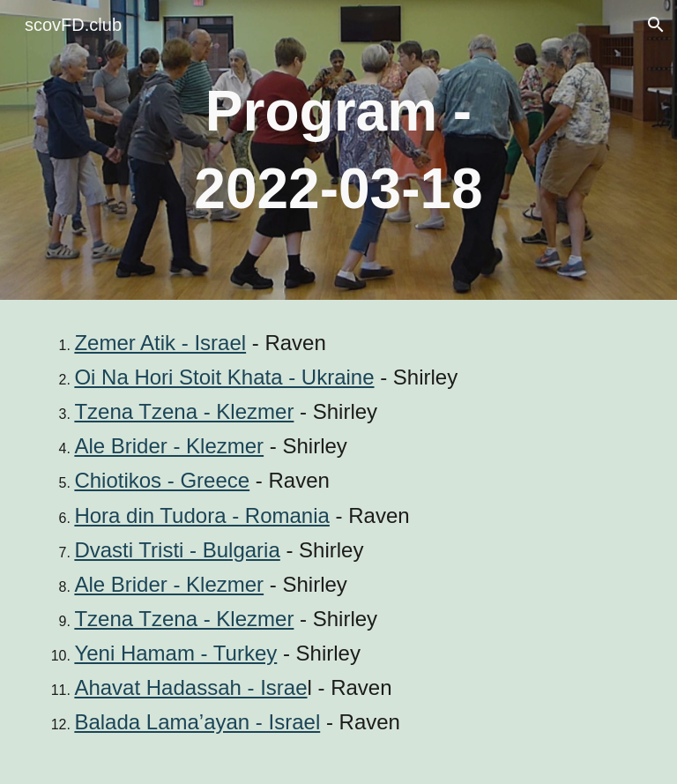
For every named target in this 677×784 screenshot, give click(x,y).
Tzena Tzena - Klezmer (184, 411)
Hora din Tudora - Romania (201, 515)
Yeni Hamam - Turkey (175, 653)
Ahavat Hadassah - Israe (190, 687)
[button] (656, 25)
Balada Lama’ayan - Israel (197, 722)
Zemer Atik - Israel (160, 343)
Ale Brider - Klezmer (169, 446)
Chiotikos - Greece (162, 480)
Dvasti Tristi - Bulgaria (177, 550)
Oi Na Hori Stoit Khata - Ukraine (224, 377)
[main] (338, 150)
